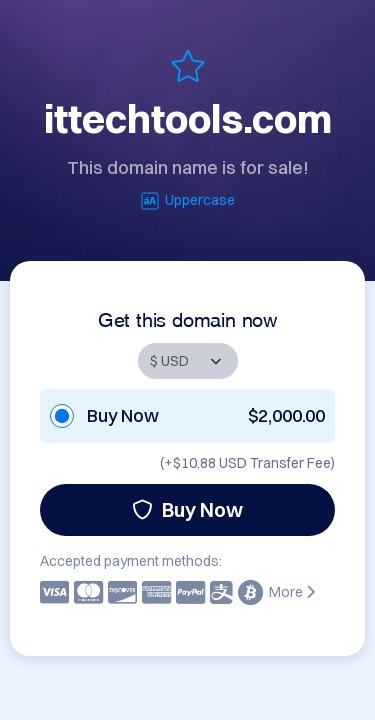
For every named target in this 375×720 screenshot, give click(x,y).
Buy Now (187, 509)
